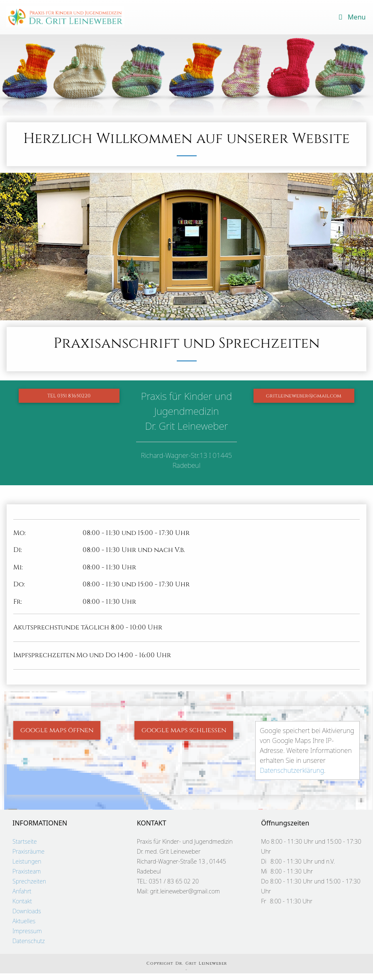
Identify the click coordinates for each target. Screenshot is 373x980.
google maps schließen (184, 730)
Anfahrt (22, 891)
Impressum (27, 931)
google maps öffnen (57, 730)
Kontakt (22, 901)
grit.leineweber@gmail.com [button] (304, 396)
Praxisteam (27, 871)
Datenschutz (29, 941)
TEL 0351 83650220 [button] (69, 396)
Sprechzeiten (29, 881)
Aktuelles (24, 921)
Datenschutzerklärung (292, 770)
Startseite (25, 841)
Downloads (27, 911)
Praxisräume (28, 851)
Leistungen (27, 861)
